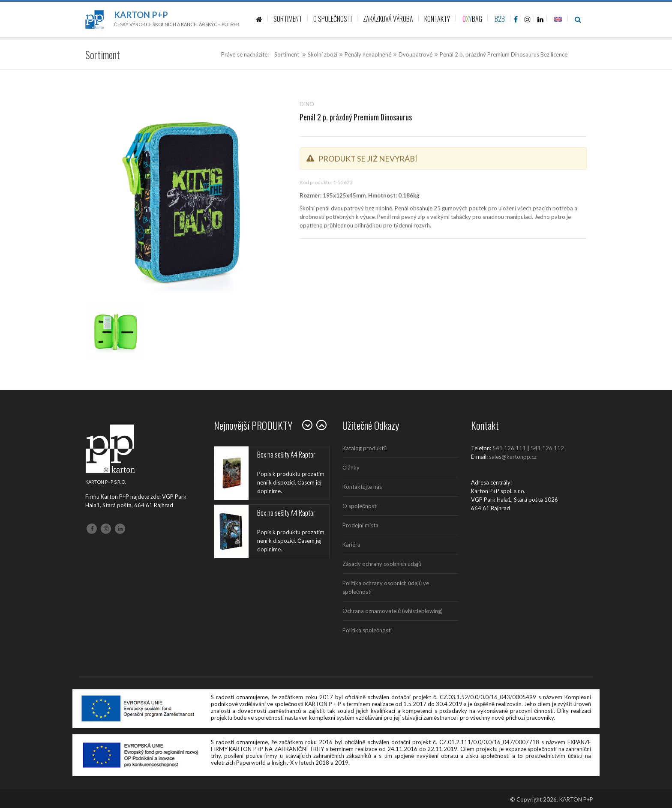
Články (351, 467)
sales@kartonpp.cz (513, 457)
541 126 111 (509, 448)
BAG (472, 19)
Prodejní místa (360, 525)
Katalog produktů (364, 448)
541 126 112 (547, 448)
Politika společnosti (367, 630)
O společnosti (360, 506)
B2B (500, 19)
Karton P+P (141, 15)
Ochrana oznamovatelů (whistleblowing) (393, 611)
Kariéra (351, 545)
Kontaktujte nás (362, 487)
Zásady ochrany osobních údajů (382, 564)
